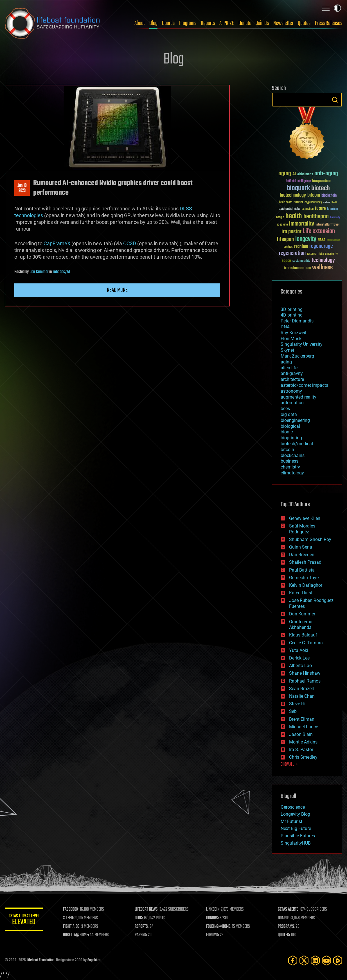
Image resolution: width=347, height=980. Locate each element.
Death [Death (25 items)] (334, 203)
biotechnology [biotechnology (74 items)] (293, 195)
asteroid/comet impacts (304, 385)
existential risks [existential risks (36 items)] (289, 209)
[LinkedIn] (315, 960)
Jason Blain (301, 734)
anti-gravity (292, 373)
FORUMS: (213, 935)
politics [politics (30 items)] (288, 247)
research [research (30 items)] (312, 254)
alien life (289, 368)
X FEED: (70, 918)
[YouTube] (326, 960)
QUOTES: (284, 935)
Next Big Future (296, 828)
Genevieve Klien (305, 518)
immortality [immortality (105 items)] (302, 224)
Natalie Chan (302, 696)
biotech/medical (297, 444)
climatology (292, 473)
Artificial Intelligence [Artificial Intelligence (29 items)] (298, 181)
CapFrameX (57, 243)
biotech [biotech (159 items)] (321, 188)
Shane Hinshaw (305, 673)
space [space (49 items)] (286, 261)
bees (285, 409)
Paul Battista (302, 570)
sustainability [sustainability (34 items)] (301, 261)
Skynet (287, 350)
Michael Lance (304, 727)
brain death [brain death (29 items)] (286, 203)
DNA (285, 327)
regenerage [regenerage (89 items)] (321, 246)
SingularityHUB (296, 843)
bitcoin (287, 450)
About (140, 23)
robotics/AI (61, 272)
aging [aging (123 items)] (285, 174)
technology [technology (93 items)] (323, 261)
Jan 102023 (22, 188)
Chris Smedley (303, 757)
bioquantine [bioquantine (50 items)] (321, 181)
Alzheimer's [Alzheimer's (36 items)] (305, 175)
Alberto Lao (300, 666)
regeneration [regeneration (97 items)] (292, 253)
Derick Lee (299, 658)
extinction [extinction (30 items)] (308, 209)
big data (289, 414)
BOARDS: (284, 918)
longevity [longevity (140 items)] (306, 239)
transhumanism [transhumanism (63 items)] (297, 268)
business (289, 461)
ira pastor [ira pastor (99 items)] (291, 232)
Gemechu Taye (304, 578)
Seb (293, 711)
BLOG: (140, 918)
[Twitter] (304, 960)
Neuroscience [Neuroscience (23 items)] (333, 241)
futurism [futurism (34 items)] (332, 209)
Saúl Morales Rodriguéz (302, 529)
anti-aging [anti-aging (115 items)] (326, 174)
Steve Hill (298, 704)
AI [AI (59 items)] (294, 174)
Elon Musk (291, 339)
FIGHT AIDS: (73, 927)
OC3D (130, 243)
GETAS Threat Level (24, 920)
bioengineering (295, 420)
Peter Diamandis (297, 321)
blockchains (293, 455)
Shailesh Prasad (305, 562)
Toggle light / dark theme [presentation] (337, 8)
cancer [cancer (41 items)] (298, 203)
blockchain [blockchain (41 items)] (329, 196)
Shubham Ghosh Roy (310, 539)
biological (290, 426)
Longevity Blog (295, 814)
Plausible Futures (298, 836)
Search (335, 100)
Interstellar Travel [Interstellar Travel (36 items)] (327, 225)
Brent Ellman (302, 719)
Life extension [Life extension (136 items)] (319, 231)
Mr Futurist (291, 821)
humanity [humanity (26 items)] (335, 218)
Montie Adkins (303, 742)
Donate (245, 23)
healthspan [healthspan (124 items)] (316, 217)
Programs (188, 23)
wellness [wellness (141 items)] (322, 268)
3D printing (292, 309)
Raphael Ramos (305, 681)
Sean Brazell (301, 689)
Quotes (304, 23)
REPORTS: (143, 927)
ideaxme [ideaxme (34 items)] (282, 225)
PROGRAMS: (287, 927)
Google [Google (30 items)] (280, 218)
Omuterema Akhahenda (301, 625)
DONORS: (213, 918)
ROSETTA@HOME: (77, 935)
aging (286, 362)
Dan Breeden (302, 555)
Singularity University (302, 344)
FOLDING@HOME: (219, 927)
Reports (208, 23)
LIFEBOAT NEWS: (147, 909)
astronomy (291, 391)
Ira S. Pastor (301, 750)
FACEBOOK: (72, 909)
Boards (168, 23)
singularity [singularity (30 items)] (331, 254)
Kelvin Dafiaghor (306, 585)
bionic (287, 432)
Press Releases (329, 23)
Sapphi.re (94, 960)
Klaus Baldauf (303, 635)
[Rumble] (338, 960)
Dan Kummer (39, 272)
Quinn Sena (301, 547)
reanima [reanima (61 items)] (301, 246)
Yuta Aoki (299, 650)
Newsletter (283, 23)
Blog (153, 23)
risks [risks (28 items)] (321, 254)
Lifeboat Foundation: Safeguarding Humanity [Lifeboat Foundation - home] (53, 23)
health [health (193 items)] (294, 216)
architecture (292, 379)
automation (292, 403)
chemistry (290, 467)
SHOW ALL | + (289, 765)
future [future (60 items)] (320, 209)
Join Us (262, 23)
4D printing (292, 315)
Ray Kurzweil (293, 333)
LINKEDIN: (214, 909)
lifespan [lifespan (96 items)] (285, 239)
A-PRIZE (227, 23)
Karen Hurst (301, 593)
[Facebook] (293, 960)
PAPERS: (142, 935)
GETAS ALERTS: (289, 909)
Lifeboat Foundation (40, 960)
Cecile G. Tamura (306, 643)
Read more (117, 290)
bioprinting (291, 438)
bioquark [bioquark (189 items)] (298, 188)
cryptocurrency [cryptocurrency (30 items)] (313, 203)
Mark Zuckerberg (297, 356)
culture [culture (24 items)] (327, 203)
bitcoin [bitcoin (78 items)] (314, 195)
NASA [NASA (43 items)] (322, 240)
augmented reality (298, 397)
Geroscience (293, 807)
